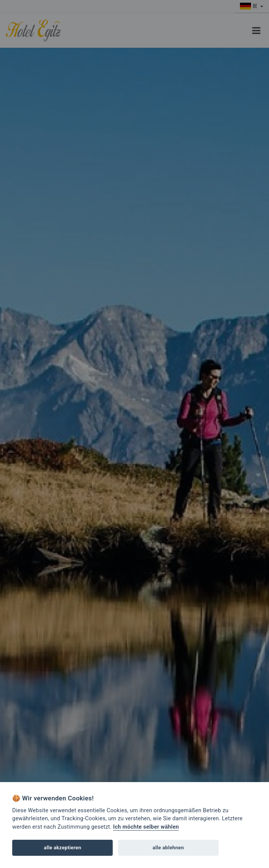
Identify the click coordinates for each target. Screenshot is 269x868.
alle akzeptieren (63, 848)
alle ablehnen (168, 848)
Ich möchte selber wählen (146, 827)
